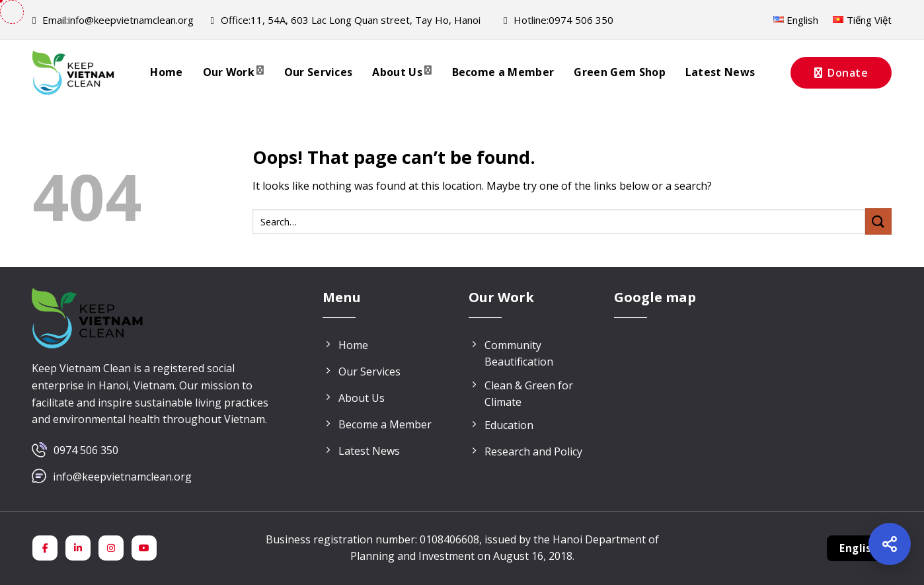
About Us (402, 72)
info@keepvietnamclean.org (113, 20)
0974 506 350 (86, 450)
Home (166, 72)
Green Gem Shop (619, 72)
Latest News (720, 72)
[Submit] (878, 221)
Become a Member (503, 72)
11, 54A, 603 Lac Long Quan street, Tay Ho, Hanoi (345, 20)
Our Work (234, 72)
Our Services (319, 72)
